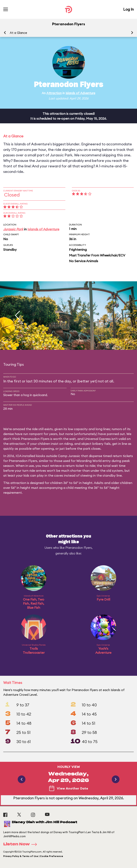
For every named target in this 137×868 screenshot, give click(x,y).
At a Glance (18, 33)
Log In (128, 9)
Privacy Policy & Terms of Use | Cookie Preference (33, 856)
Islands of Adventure (80, 93)
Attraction (54, 93)
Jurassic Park (13, 229)
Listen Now (21, 844)
